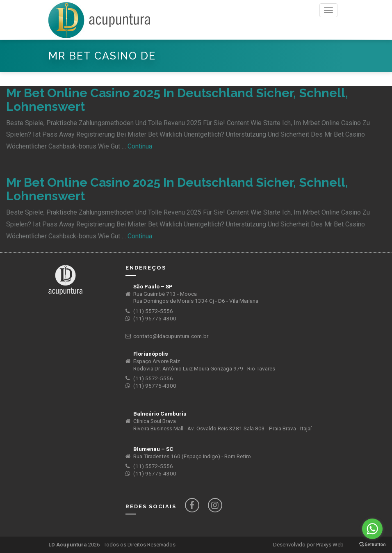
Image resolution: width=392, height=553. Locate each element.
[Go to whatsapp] (372, 529)
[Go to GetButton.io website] (372, 545)
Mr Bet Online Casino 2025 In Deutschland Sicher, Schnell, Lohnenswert (177, 100)
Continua (140, 146)
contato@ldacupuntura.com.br (171, 336)
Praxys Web (330, 545)
